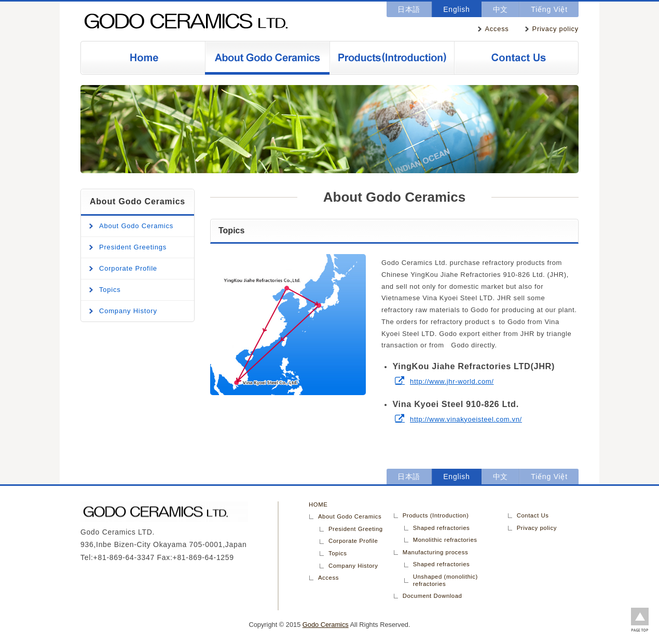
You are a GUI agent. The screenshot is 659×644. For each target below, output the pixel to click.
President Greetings (133, 247)
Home (143, 58)
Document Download (433, 596)
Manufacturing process (436, 552)
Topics (110, 290)
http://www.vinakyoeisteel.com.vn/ (466, 419)
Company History (128, 311)
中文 (501, 9)
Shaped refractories (442, 528)
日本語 (409, 9)
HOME (318, 505)
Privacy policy (555, 29)
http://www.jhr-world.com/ (452, 381)
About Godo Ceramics (267, 58)
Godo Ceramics (200, 21)
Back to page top (640, 621)
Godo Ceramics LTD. (179, 512)
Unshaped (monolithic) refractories (445, 580)
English (457, 9)
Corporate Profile (128, 268)
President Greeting (356, 529)
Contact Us (516, 58)
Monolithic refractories (445, 540)
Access (497, 29)
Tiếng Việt (549, 9)
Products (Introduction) (392, 58)
